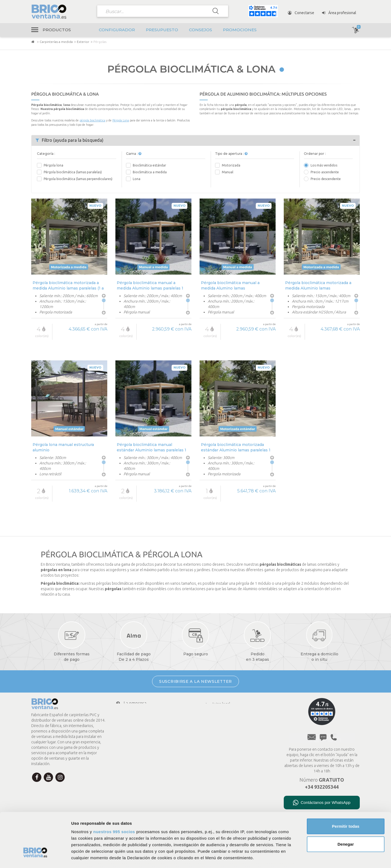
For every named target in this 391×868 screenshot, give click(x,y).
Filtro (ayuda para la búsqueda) (70, 140)
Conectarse (301, 13)
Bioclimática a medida (150, 172)
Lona (137, 179)
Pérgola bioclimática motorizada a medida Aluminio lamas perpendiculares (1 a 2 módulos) (318, 285)
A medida (215, 753)
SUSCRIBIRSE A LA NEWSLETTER (195, 681)
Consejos (201, 30)
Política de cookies (224, 718)
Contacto (128, 746)
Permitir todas (346, 785)
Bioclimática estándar (149, 165)
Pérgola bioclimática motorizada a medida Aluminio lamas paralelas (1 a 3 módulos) (68, 285)
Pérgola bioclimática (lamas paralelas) (73, 172)
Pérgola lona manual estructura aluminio (63, 447)
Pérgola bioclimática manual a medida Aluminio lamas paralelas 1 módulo (150, 285)
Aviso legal (217, 704)
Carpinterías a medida (56, 42)
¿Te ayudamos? (132, 768)
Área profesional (339, 13)
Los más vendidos (324, 165)
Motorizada (231, 165)
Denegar (346, 803)
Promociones (240, 30)
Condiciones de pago (139, 714)
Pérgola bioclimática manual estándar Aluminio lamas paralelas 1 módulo (152, 447)
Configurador (117, 30)
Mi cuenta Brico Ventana (143, 736)
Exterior (83, 42)
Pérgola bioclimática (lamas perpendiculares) (78, 179)
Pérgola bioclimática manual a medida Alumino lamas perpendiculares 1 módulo (230, 285)
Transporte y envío (138, 725)
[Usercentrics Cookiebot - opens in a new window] (35, 857)
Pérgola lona (53, 165)
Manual (228, 172)
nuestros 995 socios (114, 790)
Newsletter (130, 757)
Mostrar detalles (294, 857)
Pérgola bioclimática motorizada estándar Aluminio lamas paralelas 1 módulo (236, 447)
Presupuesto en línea (226, 746)
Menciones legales (224, 732)
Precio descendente (326, 179)
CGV (211, 725)
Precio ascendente (325, 172)
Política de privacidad (225, 711)
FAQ (211, 739)
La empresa (131, 703)
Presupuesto (162, 30)
